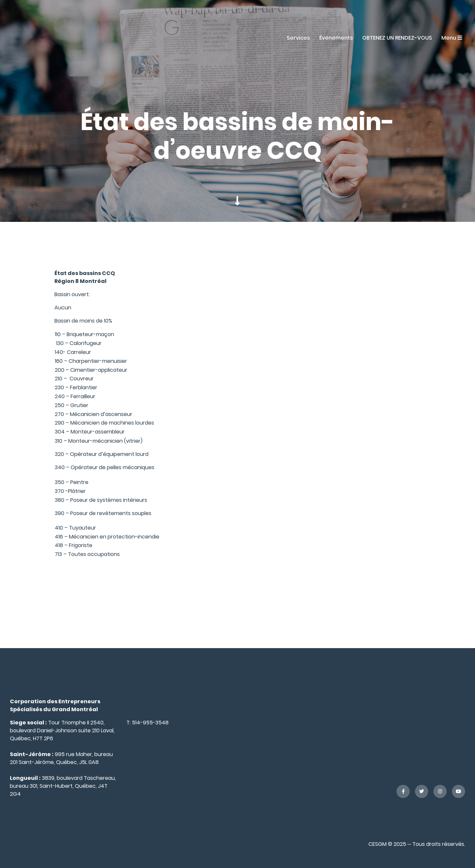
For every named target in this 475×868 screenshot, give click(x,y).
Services (298, 38)
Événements (336, 38)
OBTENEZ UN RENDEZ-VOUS (397, 38)
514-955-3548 (150, 723)
